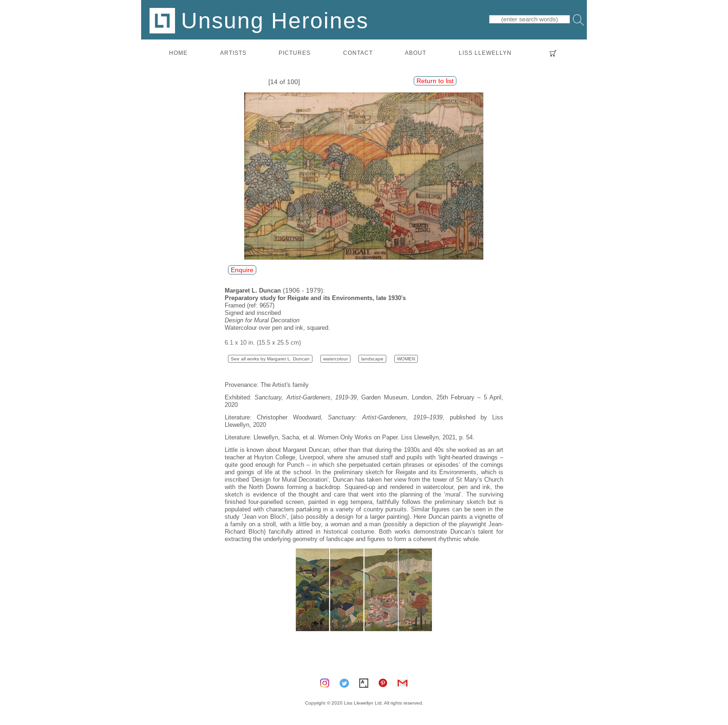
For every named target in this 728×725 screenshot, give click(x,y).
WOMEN (406, 359)
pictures (295, 53)
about (416, 53)
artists (233, 53)
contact (358, 53)
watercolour (335, 359)
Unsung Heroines (259, 20)
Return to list (435, 81)
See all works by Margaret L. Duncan (270, 359)
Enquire (242, 270)
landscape (372, 359)
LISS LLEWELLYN (485, 53)
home (178, 53)
